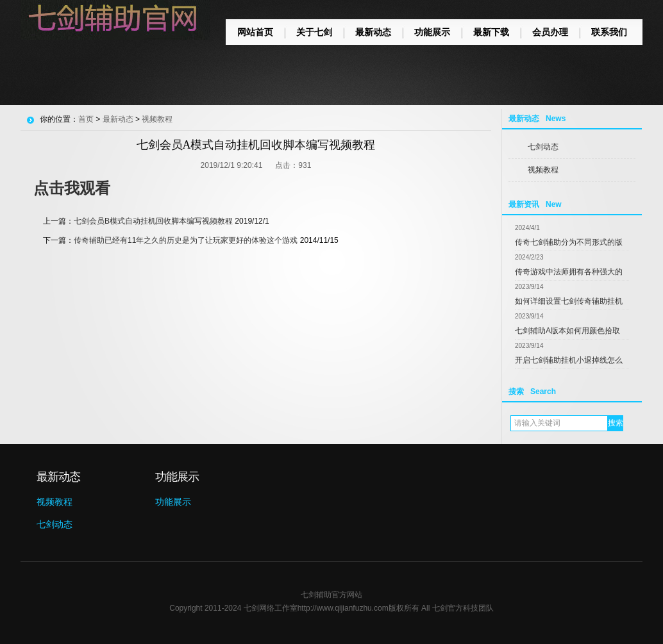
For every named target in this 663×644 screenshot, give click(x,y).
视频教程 (543, 170)
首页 (86, 119)
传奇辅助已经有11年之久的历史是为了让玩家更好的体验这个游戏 (186, 240)
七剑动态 (543, 147)
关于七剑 (314, 32)
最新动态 (373, 32)
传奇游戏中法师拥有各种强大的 (569, 272)
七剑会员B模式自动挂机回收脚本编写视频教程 (153, 221)
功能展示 (432, 32)
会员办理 (550, 32)
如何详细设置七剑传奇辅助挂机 (569, 301)
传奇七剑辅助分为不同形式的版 (569, 242)
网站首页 (255, 32)
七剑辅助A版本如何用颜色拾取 (567, 331)
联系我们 (609, 32)
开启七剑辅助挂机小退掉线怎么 (569, 360)
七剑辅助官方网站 (331, 595)
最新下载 (491, 32)
